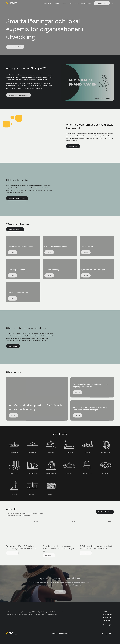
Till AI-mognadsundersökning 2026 (19, 95)
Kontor (70, 3)
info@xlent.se (107, 617)
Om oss (64, 3)
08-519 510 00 (107, 620)
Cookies (54, 634)
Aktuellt (77, 3)
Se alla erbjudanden (15, 229)
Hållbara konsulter (87, 3)
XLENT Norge (107, 625)
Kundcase (57, 3)
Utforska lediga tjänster (15, 47)
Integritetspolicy (64, 634)
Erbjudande (46, 3)
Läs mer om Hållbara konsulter (17, 198)
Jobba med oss (102, 3)
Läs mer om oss (73, 146)
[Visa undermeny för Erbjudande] (51, 3)
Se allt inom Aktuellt (105, 512)
